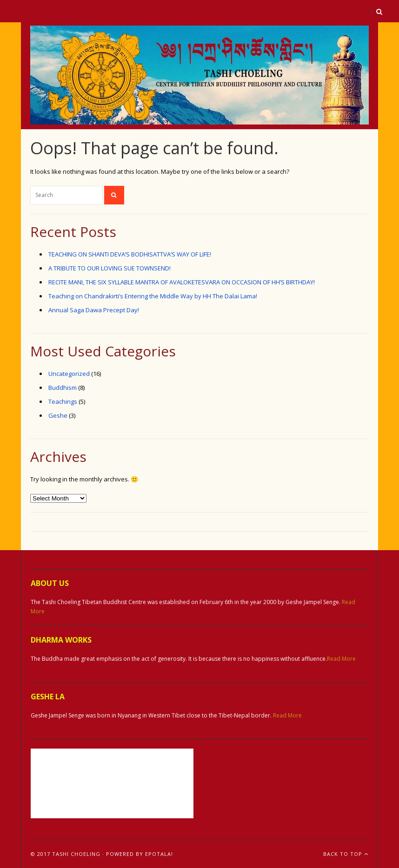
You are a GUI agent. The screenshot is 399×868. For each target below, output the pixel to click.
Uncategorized (69, 374)
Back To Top (346, 854)
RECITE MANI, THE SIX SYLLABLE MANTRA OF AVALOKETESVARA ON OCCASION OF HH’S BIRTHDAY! (182, 282)
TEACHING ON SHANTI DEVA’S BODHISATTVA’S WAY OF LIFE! (130, 254)
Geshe (58, 415)
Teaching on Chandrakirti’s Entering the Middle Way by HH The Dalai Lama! (153, 296)
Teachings (63, 401)
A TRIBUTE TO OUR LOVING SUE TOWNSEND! (110, 268)
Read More (341, 659)
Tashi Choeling (76, 854)
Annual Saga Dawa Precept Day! (94, 310)
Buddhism (63, 388)
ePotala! (159, 854)
